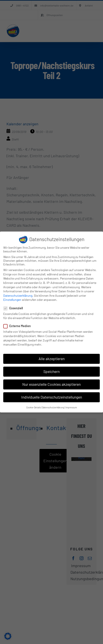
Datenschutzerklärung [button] (53, 407)
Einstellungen (12, 300)
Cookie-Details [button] (34, 407)
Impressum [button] (71, 407)
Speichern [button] (51, 371)
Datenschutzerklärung (18, 296)
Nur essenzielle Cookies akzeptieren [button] (51, 384)
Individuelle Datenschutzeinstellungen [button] (52, 397)
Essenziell (15, 308)
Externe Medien (19, 326)
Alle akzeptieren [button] (52, 359)
